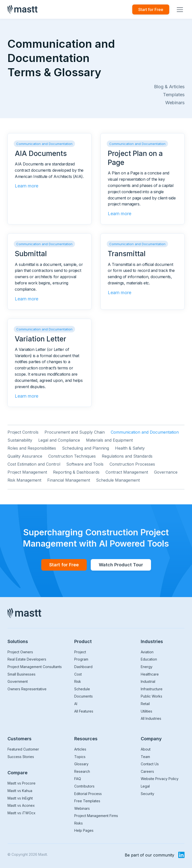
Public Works (151, 696)
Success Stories (21, 757)
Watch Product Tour (121, 565)
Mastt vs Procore (21, 783)
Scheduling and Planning (85, 448)
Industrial (148, 681)
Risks (78, 823)
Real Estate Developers (27, 659)
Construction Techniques (72, 456)
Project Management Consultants (35, 667)
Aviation (147, 652)
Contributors (84, 786)
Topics (80, 757)
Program (81, 659)
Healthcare (150, 674)
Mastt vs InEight (20, 798)
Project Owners (20, 652)
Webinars (175, 103)
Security (147, 794)
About (146, 749)
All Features (84, 711)
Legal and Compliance (59, 440)
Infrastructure (152, 689)
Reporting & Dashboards (76, 472)
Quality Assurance (25, 456)
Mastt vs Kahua (20, 791)
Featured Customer (23, 749)
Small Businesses (21, 674)
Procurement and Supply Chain (75, 432)
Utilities (146, 711)
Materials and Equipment (109, 440)
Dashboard (83, 667)
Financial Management (69, 480)
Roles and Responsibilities (32, 448)
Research (82, 771)
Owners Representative (27, 689)
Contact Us (150, 764)
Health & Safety (130, 448)
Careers (147, 771)
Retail (145, 704)
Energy (147, 667)
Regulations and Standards (127, 456)
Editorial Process (88, 794)
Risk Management (24, 480)
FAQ (78, 779)
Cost (78, 674)
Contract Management (127, 472)
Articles (80, 749)
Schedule (82, 689)
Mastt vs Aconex (21, 805)
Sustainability (20, 440)
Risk (78, 681)
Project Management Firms (96, 816)
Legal (145, 786)
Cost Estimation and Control (34, 464)
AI (76, 704)
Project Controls (23, 432)
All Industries (151, 718)
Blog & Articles (169, 87)
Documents (83, 696)
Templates (174, 95)
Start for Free (151, 9)
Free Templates (87, 801)
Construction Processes (132, 464)
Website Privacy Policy (160, 779)
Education (149, 659)
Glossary (81, 764)
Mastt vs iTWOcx (21, 813)
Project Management (27, 472)
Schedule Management (118, 480)
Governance (166, 472)
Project (80, 652)
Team (145, 757)
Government (18, 681)
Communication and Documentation (145, 432)
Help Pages (84, 830)
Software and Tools (85, 464)
